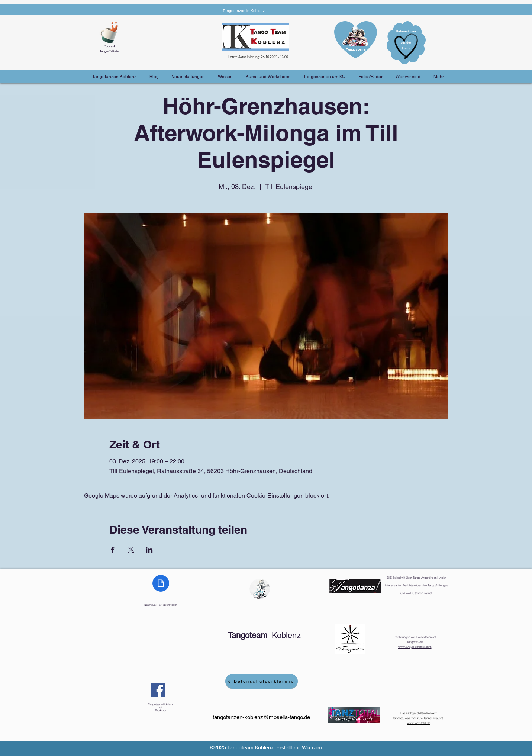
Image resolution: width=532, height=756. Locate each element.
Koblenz (264, 635)
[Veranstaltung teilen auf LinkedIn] (149, 550)
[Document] (161, 583)
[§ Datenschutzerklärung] (262, 681)
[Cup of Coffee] (112, 32)
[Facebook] (158, 690)
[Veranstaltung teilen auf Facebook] (113, 550)
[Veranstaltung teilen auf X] (131, 550)
